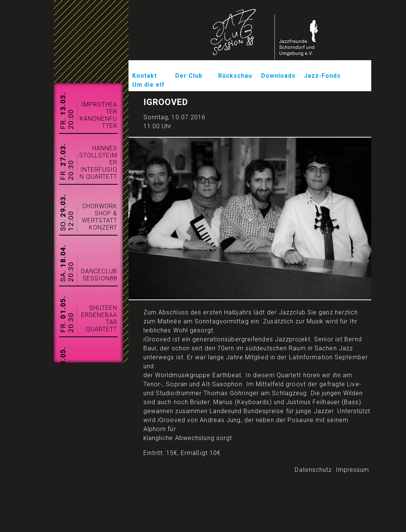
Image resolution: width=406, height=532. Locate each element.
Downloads (278, 76)
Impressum (353, 470)
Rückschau (235, 76)
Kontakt (145, 76)
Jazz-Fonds (323, 76)
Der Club (189, 76)
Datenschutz (313, 470)
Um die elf (149, 85)
